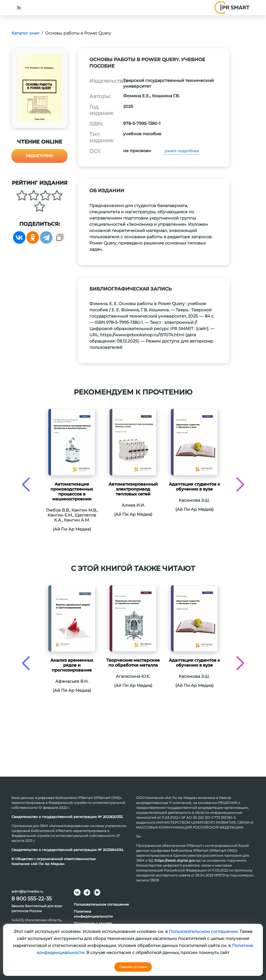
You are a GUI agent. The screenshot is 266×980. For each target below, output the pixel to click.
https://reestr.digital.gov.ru (177, 860)
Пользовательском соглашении (203, 931)
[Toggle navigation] (19, 8)
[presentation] (26, 484)
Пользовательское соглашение (101, 904)
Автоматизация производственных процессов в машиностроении (72, 492)
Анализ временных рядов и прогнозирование (72, 665)
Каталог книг (25, 33)
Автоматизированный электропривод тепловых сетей (133, 489)
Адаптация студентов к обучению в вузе (194, 487)
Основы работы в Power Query (78, 33)
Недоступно (39, 156)
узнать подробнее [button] (181, 151)
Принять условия (133, 967)
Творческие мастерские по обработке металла (133, 663)
